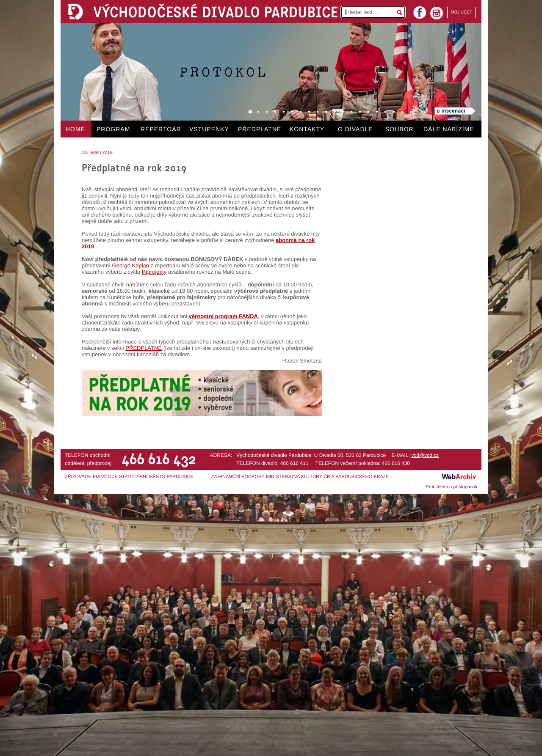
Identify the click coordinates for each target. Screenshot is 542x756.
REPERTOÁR (161, 129)
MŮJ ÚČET (461, 12)
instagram (437, 13)
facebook (420, 10)
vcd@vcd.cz (425, 455)
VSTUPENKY (209, 129)
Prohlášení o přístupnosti (451, 487)
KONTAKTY (307, 129)
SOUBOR (400, 129)
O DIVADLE (355, 129)
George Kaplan (131, 265)
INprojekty (154, 272)
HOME (75, 129)
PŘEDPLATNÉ (260, 129)
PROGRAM (113, 129)
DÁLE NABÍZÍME (449, 129)
